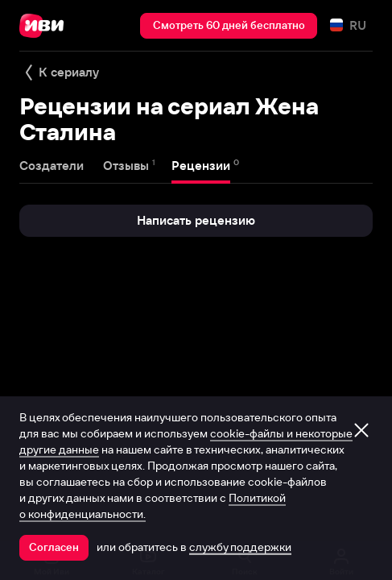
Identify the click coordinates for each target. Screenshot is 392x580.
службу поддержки (240, 547)
